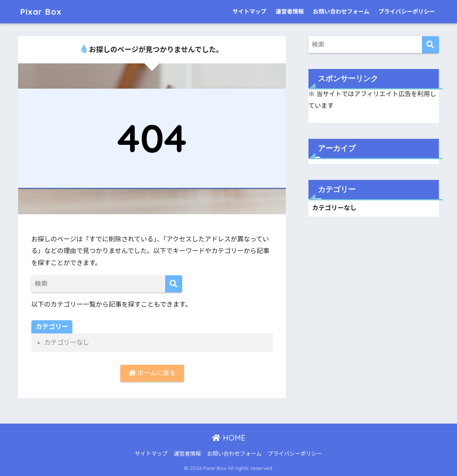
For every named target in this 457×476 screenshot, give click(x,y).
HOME (229, 438)
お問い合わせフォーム (341, 12)
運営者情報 (290, 12)
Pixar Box (41, 12)
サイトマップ (249, 12)
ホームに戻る (152, 373)
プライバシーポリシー (407, 12)
